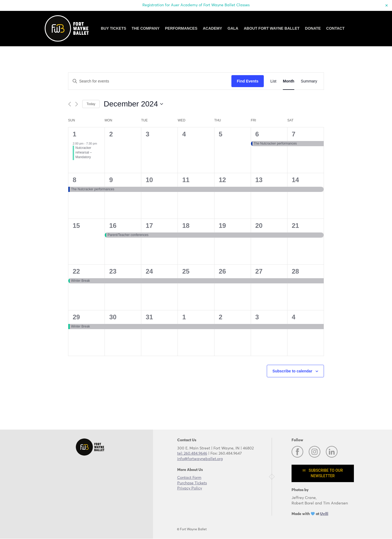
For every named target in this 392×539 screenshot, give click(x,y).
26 (223, 271)
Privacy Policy (190, 488)
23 (113, 271)
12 (223, 180)
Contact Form (189, 478)
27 (259, 271)
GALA (233, 28)
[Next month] (77, 104)
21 (295, 226)
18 (186, 226)
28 (295, 271)
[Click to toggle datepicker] (133, 104)
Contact (335, 28)
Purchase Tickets (192, 483)
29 (76, 317)
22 (76, 271)
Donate (313, 28)
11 (186, 180)
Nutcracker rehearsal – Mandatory (84, 152)
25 (186, 271)
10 (149, 180)
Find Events (248, 81)
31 (149, 317)
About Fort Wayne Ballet (272, 28)
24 (149, 271)
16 (113, 226)
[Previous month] (70, 104)
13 (259, 180)
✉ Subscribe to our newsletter (323, 473)
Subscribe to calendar (292, 371)
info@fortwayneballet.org (200, 459)
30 (113, 317)
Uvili (324, 514)
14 (295, 180)
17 (149, 226)
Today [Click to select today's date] (91, 104)
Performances (181, 28)
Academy (212, 28)
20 (259, 226)
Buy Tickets (113, 28)
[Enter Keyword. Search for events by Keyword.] (150, 81)
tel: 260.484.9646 (192, 454)
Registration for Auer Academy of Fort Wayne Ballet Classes (196, 5)
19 (223, 226)
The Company (146, 28)
